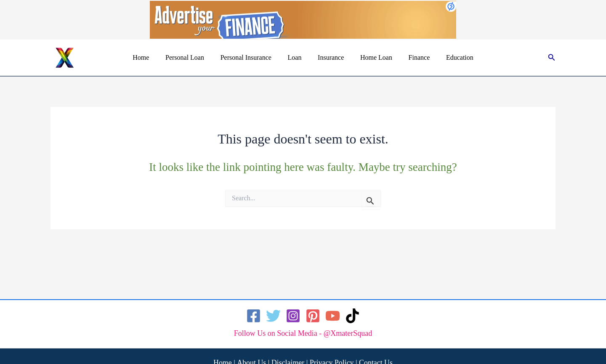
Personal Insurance (250, 57)
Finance (412, 57)
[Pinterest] (313, 316)
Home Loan (372, 57)
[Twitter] (273, 316)
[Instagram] (293, 316)
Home (151, 57)
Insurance (330, 57)
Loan (296, 57)
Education (450, 57)
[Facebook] (254, 316)
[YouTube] (333, 316)
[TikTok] (352, 316)
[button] (552, 58)
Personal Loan (192, 57)
